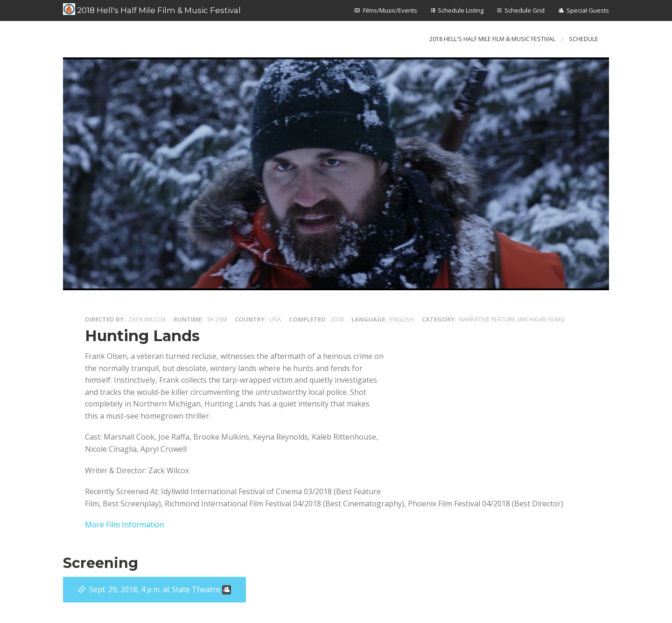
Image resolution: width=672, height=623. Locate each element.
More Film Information (125, 525)
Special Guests (588, 10)
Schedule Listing (461, 10)
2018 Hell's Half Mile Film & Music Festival (152, 9)
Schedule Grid (525, 10)
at (160, 589)
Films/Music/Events (390, 10)
